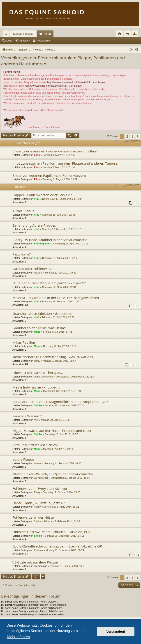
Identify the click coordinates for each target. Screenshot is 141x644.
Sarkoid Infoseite (23, 34)
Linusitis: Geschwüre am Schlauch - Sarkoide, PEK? (52, 532)
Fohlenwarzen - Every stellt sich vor (40, 488)
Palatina (38, 550)
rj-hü (37, 199)
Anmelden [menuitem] (128, 35)
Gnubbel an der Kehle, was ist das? (40, 328)
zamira (38, 463)
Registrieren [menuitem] (136, 35)
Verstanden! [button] (116, 632)
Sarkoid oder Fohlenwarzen (34, 269)
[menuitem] (120, 34)
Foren (47, 34)
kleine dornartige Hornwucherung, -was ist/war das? (53, 357)
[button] (138, 136)
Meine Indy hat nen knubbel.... (36, 387)
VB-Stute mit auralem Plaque (35, 562)
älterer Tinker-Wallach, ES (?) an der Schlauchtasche (53, 474)
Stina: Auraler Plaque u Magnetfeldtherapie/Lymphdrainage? (60, 402)
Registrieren (43, 41)
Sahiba (38, 405)
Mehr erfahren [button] (19, 637)
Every (37, 492)
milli (36, 420)
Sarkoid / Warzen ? (27, 416)
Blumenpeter (41, 244)
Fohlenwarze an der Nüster (34, 517)
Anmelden (24, 41)
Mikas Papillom (24, 342)
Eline (37, 155)
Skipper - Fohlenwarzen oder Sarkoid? (42, 195)
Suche (9, 41)
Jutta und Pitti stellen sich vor (35, 445)
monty (37, 507)
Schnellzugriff (7, 35)
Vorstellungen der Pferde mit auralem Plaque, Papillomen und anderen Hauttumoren (63, 61)
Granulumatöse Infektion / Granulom (42, 313)
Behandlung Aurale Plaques (34, 225)
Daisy (37, 361)
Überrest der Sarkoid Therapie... (38, 373)
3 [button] (132, 136)
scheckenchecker (43, 377)
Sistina (38, 521)
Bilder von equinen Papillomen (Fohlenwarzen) (49, 175)
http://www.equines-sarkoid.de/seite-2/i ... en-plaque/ (76, 82)
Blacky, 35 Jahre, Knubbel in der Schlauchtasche (50, 240)
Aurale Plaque (23, 211)
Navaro (38, 273)
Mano (37, 332)
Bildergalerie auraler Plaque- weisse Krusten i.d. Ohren (55, 151)
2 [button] (127, 136)
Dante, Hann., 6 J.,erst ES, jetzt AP (38, 503)
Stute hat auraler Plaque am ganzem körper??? (49, 283)
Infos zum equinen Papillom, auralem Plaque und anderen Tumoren (66, 163)
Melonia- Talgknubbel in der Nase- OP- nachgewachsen (56, 298)
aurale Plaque (23, 459)
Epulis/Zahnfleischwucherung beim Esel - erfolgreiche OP (57, 546)
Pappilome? (22, 254)
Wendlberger (41, 478)
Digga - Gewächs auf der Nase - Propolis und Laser (52, 430)
